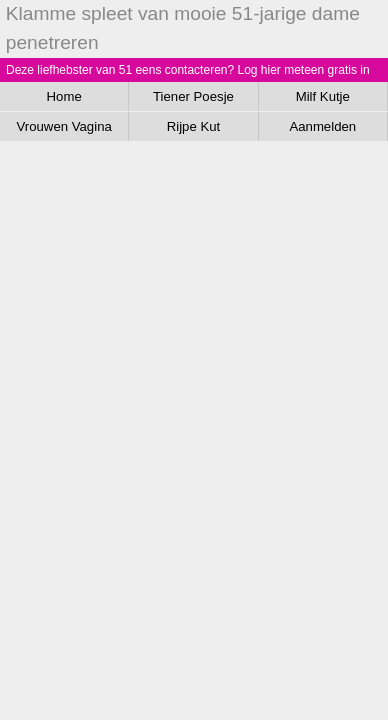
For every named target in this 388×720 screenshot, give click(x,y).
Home (64, 96)
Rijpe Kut (194, 126)
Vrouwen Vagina (64, 126)
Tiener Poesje (193, 96)
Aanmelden (322, 126)
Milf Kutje (323, 96)
